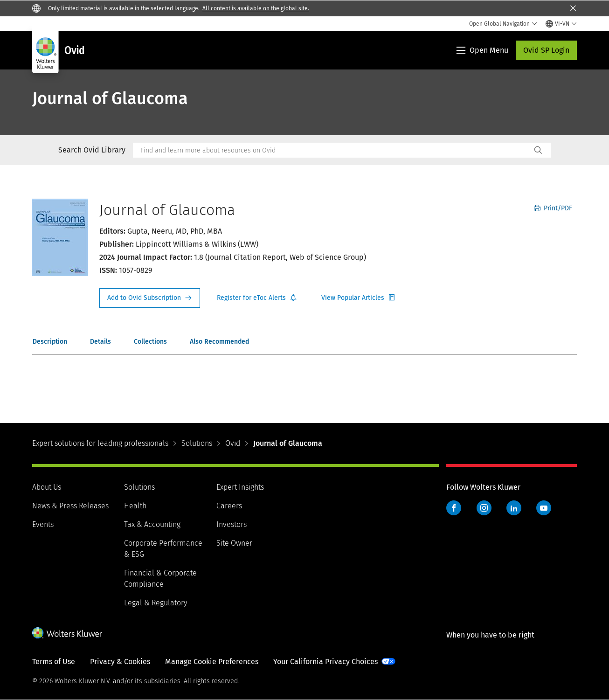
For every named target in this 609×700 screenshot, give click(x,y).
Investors (232, 524)
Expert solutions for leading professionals (100, 443)
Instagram (484, 508)
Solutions (197, 443)
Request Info (150, 298)
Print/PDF (553, 208)
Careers (229, 506)
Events (43, 524)
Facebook (454, 508)
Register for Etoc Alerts (257, 298)
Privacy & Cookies (120, 662)
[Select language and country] (561, 24)
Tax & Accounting (152, 524)
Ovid (233, 443)
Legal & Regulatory (156, 603)
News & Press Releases (70, 506)
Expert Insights (240, 487)
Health (135, 506)
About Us (47, 487)
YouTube (544, 508)
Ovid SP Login (546, 50)
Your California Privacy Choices (325, 662)
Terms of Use (54, 662)
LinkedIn (514, 508)
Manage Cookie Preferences (212, 662)
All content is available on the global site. (256, 8)
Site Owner (234, 543)
